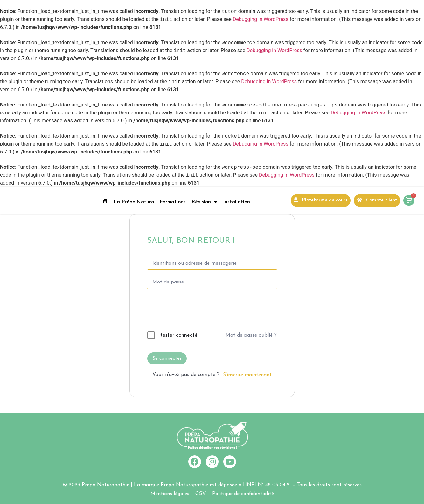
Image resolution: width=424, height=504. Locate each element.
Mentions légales (170, 494)
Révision (204, 202)
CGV (201, 494)
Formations (173, 202)
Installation (236, 202)
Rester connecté (178, 335)
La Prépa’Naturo (134, 202)
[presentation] (191, 311)
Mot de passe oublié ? (251, 335)
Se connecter (167, 358)
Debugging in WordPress (261, 20)
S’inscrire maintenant (247, 375)
